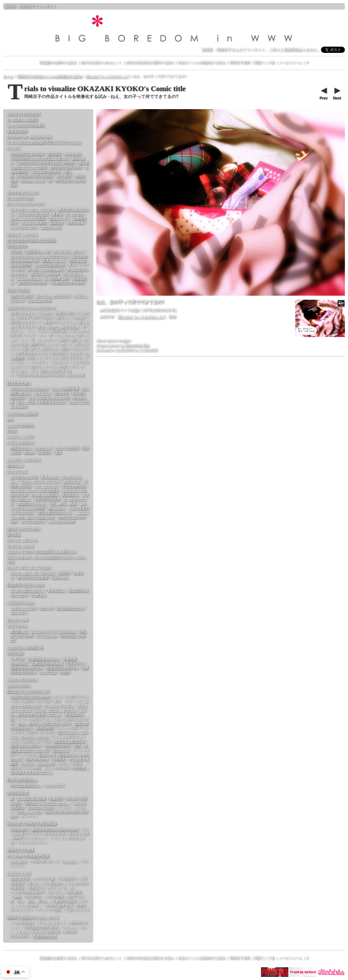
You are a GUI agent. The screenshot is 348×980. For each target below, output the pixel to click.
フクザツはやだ (32, 521)
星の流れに (70, 494)
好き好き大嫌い (19, 383)
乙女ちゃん (60, 577)
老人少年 (62, 393)
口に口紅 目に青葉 (31, 798)
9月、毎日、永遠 (63, 503)
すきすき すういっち (23, 192)
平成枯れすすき (45, 936)
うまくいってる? (23, 608)
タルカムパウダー (41, 807)
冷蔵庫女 (58, 759)
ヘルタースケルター (22, 679)
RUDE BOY (19, 829)
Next (337, 93)
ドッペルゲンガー (24, 227)
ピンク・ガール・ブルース (56, 710)
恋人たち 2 (47, 754)
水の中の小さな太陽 (32, 577)
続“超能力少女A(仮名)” (68, 282)
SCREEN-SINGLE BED (35, 176)
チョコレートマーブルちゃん (53, 631)
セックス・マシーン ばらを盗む (35, 490)
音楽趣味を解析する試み (58, 62)
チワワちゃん (17, 625)
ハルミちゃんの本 (62, 521)
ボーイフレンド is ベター (26, 203)
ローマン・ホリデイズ (53, 296)
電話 (58, 452)
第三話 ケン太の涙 (45, 274)
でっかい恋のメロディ (27, 590)
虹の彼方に (56, 590)
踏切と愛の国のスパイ (55, 512)
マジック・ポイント (22, 540)
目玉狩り (44, 452)
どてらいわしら (29, 278)
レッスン (70, 861)
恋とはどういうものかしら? (142, 317)
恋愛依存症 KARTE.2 (62, 668)
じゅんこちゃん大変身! (28, 218)
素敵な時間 (45, 728)
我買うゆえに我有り (26, 745)
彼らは (29, 452)
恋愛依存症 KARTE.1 (26, 668)
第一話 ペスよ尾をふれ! (45, 269)
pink (10, 419)
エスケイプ (72, 481)
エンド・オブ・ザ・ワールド (29, 567)
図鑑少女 (57, 222)
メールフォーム (290, 62)
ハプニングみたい (21, 442)
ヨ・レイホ (74, 214)
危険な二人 (15, 465)
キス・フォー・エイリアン (58, 326)
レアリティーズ (19, 873)
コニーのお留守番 (65, 388)
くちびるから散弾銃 (22, 414)
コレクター (19, 612)
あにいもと (56, 508)
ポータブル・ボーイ (69, 251)
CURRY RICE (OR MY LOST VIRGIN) (46, 162)
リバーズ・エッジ (21, 546)
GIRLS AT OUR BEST (24, 114)
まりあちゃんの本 (24, 477)
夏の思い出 (19, 631)
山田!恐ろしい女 (38, 251)
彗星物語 (54, 154)
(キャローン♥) (18, 620)
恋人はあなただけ (70, 608)
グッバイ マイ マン (59, 705)
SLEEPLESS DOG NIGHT (30, 696)
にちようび (46, 763)
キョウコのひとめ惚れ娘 (44, 142)
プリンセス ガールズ (33, 214)
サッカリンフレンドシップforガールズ (40, 256)
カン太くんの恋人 (44, 494)
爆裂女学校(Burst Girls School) (55, 829)
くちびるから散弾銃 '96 (25, 647)
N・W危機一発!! (57, 278)
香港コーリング (54, 260)
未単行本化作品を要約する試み (150, 62)
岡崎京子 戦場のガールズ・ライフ (33, 917)
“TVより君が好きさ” (46, 171)
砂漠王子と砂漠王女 (69, 741)
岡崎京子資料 (240, 62)
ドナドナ (27, 763)
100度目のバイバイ (32, 503)
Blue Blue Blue (37, 759)
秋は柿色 (56, 798)
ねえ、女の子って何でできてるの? (45, 723)
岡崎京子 (27, 6)
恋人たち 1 (61, 750)
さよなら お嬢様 (34, 222)
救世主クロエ (21, 448)
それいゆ (46, 608)
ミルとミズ (43, 448)
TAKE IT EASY (18, 290)
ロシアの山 (48, 672)
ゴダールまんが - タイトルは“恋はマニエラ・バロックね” (46, 559)
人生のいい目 (51, 227)
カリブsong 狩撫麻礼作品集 (28, 856)
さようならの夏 (39, 300)
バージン (14, 148)
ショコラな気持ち (21, 425)
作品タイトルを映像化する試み (202, 62)
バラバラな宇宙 (67, 448)
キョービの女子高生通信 (26, 125)
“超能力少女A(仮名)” (32, 282)
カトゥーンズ (17, 471)
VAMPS (64, 573)
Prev (323, 93)
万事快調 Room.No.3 (47, 663)
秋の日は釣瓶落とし (22, 779)
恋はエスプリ (59, 218)
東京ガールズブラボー (24, 529)
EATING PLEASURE (66, 167)
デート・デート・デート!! (40, 481)
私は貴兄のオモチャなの (26, 585)
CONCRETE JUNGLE (27, 154)
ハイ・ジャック (46, 486)
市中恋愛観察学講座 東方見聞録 (31, 240)
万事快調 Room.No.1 (43, 659)
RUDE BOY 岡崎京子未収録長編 (32, 823)
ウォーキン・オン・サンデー (32, 209)
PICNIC (16, 251)
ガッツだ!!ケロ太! (20, 198)
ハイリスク (19, 861)
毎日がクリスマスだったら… (47, 803)
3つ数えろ (39, 595)
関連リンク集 (264, 62)
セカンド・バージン (22, 234)
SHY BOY (64, 176)
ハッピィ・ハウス (21, 436)
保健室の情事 (17, 131)
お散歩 (65, 672)
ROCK (12, 431)
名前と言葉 (75, 222)
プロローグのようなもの (29, 388)
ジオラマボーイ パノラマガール (31, 307)
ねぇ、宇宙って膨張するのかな (41, 402)
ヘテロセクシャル (21, 602)
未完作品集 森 (18, 793)
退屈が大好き (17, 246)
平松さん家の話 (73, 486)
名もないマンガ (33, 180)
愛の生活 (14, 534)
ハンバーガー (55, 785)
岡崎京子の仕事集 (21, 850)
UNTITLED (15, 653)
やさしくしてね (29, 811)
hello (17, 896)
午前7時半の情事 (47, 499)
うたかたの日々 (19, 685)
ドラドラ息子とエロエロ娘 (49, 397)
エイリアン (43, 393)
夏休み (57, 214)
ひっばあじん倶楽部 (22, 119)
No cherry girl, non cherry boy (29, 136)
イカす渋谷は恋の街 (50, 265)
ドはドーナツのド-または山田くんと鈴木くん (42, 551)
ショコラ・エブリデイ (24, 460)
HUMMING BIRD (57, 745)
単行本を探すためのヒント (101, 62)
